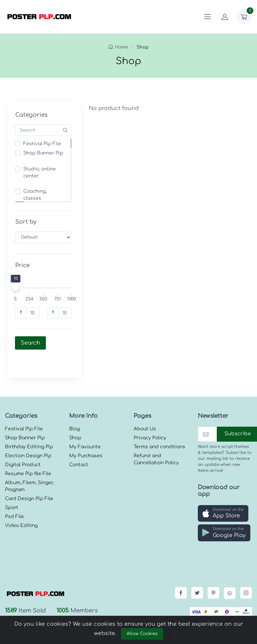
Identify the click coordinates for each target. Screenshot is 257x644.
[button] (223, 495)
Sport (12, 489)
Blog (74, 410)
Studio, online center (40, 172)
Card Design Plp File (29, 480)
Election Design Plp (28, 437)
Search (30, 343)
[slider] (16, 287)
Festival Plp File (42, 144)
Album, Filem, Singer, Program (29, 468)
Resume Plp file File (28, 455)
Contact (79, 446)
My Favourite (85, 428)
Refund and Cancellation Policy (156, 441)
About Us (145, 410)
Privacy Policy (150, 419)
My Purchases (86, 437)
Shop (75, 419)
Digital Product (23, 446)
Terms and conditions (159, 428)
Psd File (14, 498)
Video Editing (21, 507)
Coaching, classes (35, 195)
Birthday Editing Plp (29, 428)
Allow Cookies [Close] (142, 634)
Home (118, 47)
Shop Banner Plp (43, 153)
